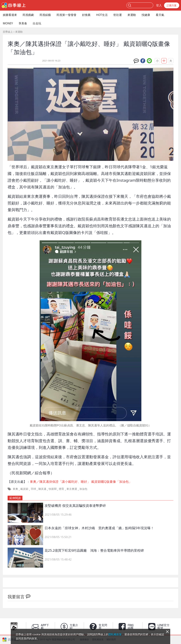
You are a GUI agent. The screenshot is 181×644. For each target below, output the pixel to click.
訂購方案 (172, 5)
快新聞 (53, 489)
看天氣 (160, 15)
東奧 (15, 489)
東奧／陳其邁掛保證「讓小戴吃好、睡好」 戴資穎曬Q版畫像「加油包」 (81, 482)
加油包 (83, 489)
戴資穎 (24, 489)
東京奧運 (72, 489)
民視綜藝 (45, 15)
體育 (62, 489)
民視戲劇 (28, 15)
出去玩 (37, 23)
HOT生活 (102, 15)
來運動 (132, 15)
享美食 (23, 23)
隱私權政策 (115, 634)
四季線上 (8, 32)
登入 (159, 5)
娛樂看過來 (10, 15)
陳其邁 (42, 489)
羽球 (33, 489)
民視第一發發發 (66, 15)
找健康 (146, 15)
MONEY (8, 23)
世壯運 (118, 15)
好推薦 (86, 15)
